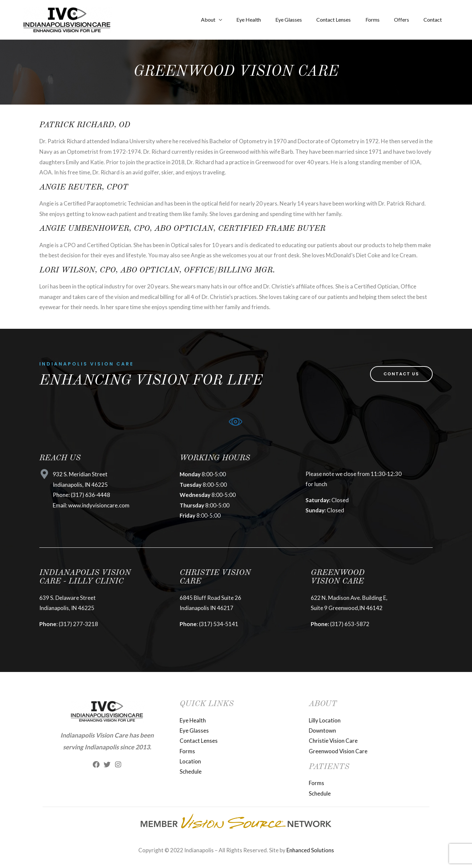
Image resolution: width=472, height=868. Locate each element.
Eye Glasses (280, 20)
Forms (368, 20)
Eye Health (238, 20)
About (196, 20)
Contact (432, 20)
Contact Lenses (327, 20)
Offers (399, 20)
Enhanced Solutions (310, 851)
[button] (401, 374)
